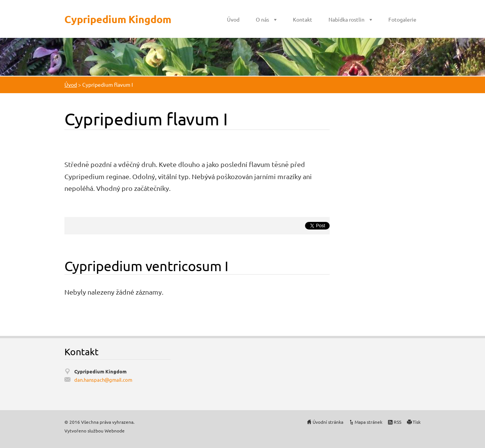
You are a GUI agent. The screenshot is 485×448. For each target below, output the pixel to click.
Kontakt (303, 19)
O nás (262, 19)
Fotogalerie (402, 19)
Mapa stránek (368, 422)
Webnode (115, 431)
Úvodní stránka (328, 422)
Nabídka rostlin (347, 19)
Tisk (417, 422)
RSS (397, 422)
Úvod (233, 19)
